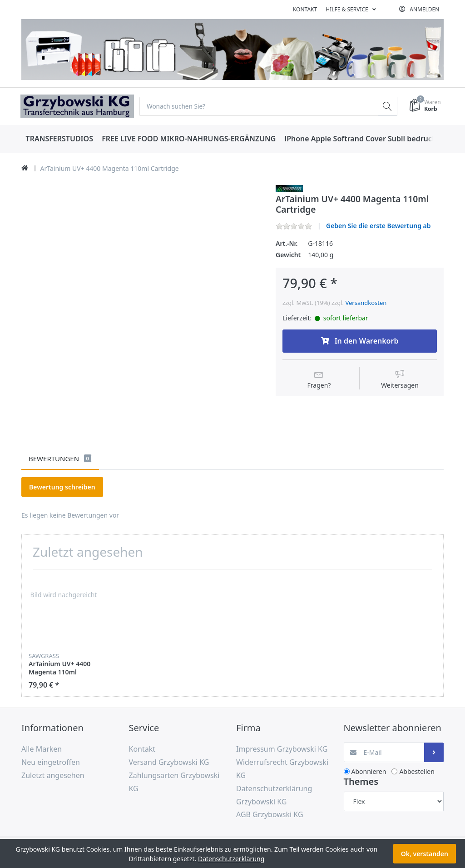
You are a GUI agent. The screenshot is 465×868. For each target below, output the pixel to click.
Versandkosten (366, 303)
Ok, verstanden (425, 854)
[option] (64, 633)
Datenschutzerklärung (231, 859)
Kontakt (305, 9)
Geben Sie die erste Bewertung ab (378, 226)
